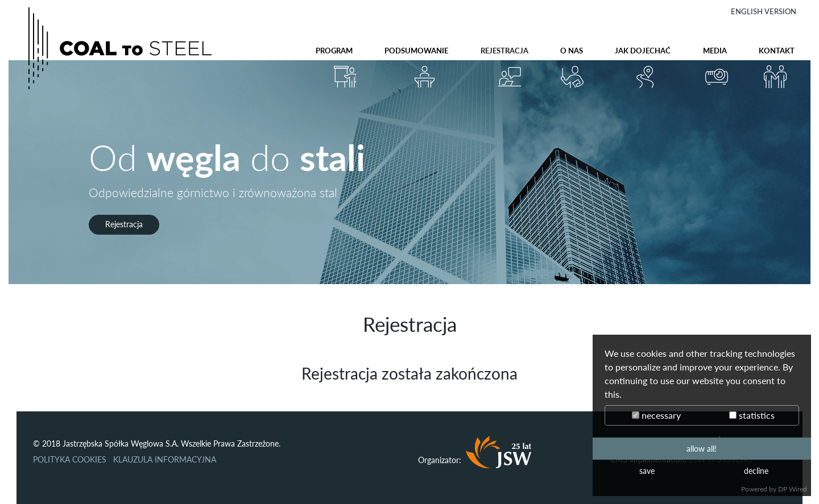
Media (715, 51)
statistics (752, 415)
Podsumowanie (416, 51)
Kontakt (777, 51)
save (647, 471)
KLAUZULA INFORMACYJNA (165, 459)
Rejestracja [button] (124, 224)
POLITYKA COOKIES (70, 459)
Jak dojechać (643, 51)
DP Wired (793, 489)
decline (756, 471)
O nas (572, 51)
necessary (656, 415)
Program (334, 51)
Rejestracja (504, 51)
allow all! (702, 449)
